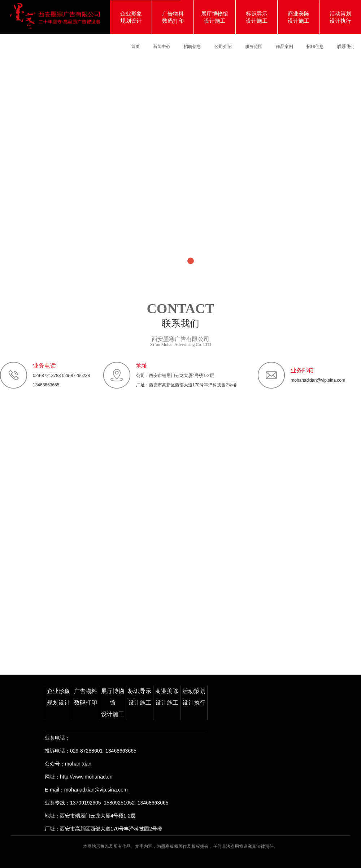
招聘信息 (192, 47)
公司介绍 (223, 47)
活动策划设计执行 (194, 697)
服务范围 (254, 47)
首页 (135, 47)
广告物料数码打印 (86, 697)
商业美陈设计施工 (167, 697)
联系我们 (346, 47)
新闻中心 (162, 47)
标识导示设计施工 (140, 697)
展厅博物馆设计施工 (113, 703)
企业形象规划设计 (58, 697)
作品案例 (284, 47)
